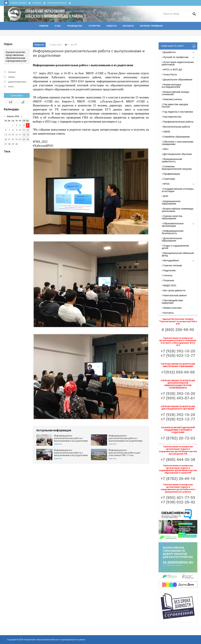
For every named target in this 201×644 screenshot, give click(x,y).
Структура (94, 26)
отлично (12, 72)
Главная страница (18, 3)
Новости (111, 26)
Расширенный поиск (57, 3)
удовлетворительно (17, 82)
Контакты (37, 3)
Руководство (75, 26)
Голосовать (17, 95)
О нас (58, 26)
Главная (44, 26)
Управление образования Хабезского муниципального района (84, 14)
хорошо (11, 77)
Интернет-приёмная (151, 26)
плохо (11, 87)
